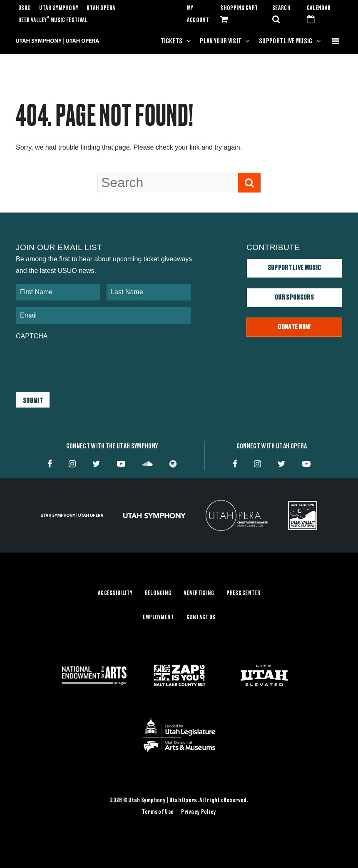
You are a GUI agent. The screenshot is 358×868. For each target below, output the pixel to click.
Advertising (199, 593)
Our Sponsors (294, 298)
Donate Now (294, 327)
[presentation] (79, 362)
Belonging (158, 593)
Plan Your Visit (221, 41)
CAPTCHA (32, 336)
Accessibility (115, 593)
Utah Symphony (59, 8)
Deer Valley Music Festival (53, 20)
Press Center (243, 593)
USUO (25, 8)
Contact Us (201, 617)
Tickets (172, 41)
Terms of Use (158, 812)
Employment (158, 617)
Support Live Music (286, 41)
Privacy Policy (199, 812)
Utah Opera (101, 8)
